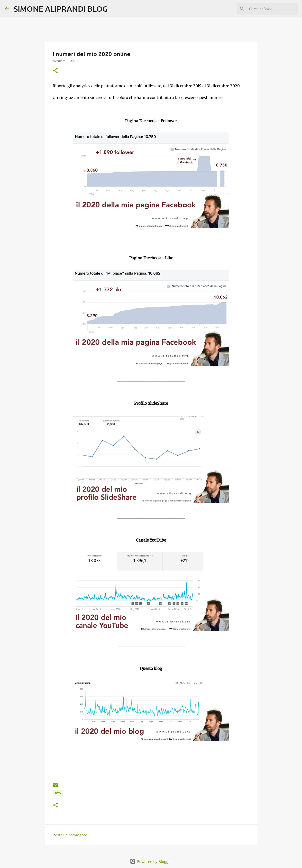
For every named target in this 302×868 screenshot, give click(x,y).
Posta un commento (70, 835)
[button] (55, 71)
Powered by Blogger (151, 861)
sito (58, 793)
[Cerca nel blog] (273, 9)
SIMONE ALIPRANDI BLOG (61, 9)
